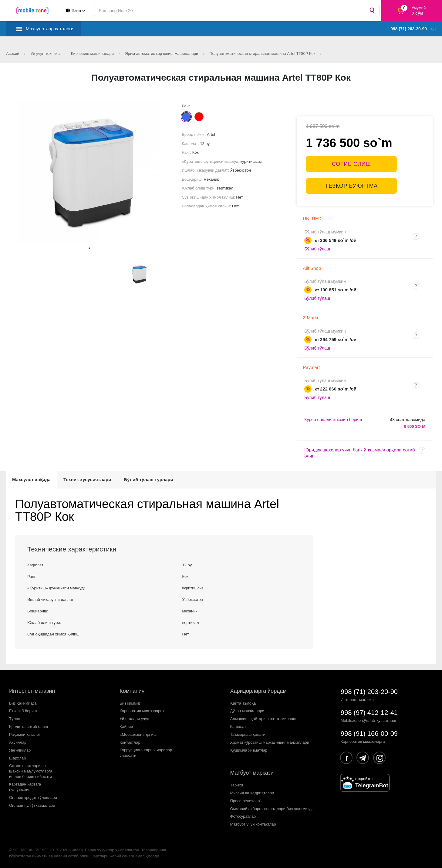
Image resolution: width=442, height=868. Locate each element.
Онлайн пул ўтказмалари (32, 805)
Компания (132, 691)
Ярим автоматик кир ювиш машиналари (162, 54)
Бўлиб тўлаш (317, 249)
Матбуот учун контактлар (253, 824)
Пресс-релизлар (245, 801)
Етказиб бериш (23, 711)
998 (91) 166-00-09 (369, 734)
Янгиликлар (20, 750)
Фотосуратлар (243, 816)
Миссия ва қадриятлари (252, 793)
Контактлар (130, 742)
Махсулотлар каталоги (50, 29)
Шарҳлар (17, 758)
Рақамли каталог (25, 734)
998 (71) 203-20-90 (369, 692)
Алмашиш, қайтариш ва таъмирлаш (263, 719)
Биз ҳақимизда (23, 703)
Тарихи (237, 785)
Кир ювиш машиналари (93, 54)
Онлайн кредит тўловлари (33, 798)
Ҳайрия (126, 727)
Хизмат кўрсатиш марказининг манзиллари (270, 742)
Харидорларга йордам (258, 691)
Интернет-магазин (32, 691)
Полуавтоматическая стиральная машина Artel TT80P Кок (263, 54)
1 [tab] (89, 248)
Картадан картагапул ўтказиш (25, 787)
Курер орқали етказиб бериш (333, 420)
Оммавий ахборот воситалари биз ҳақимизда (272, 809)
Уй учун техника (46, 54)
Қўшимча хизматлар (249, 750)
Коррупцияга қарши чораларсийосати (146, 753)
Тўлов (15, 719)
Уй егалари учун (134, 719)
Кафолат (238, 727)
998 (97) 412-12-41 (369, 713)
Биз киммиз (130, 703)
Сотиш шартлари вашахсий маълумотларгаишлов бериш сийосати (31, 771)
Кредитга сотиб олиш (29, 727)
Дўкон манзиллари (247, 711)
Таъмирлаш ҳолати (248, 734)
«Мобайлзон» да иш (138, 734)
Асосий (13, 54)
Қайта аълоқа (243, 703)
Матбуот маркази (252, 773)
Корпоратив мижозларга (142, 711)
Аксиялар (18, 742)
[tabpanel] (89, 173)
